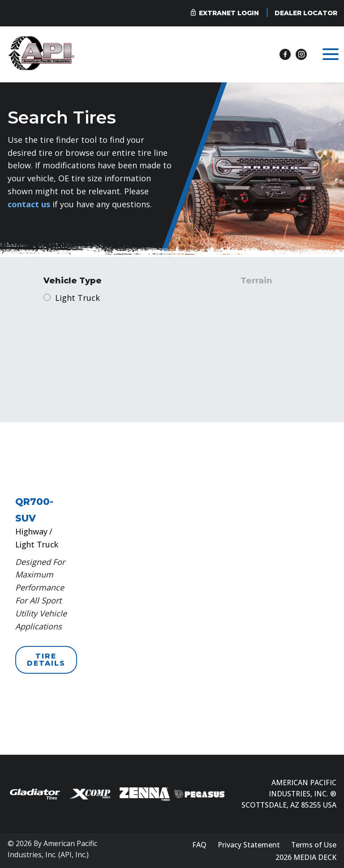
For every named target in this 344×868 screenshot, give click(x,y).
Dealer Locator (306, 13)
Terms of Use (314, 845)
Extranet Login (229, 13)
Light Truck (77, 298)
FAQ (199, 845)
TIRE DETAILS (46, 660)
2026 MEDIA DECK (306, 857)
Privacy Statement (249, 845)
